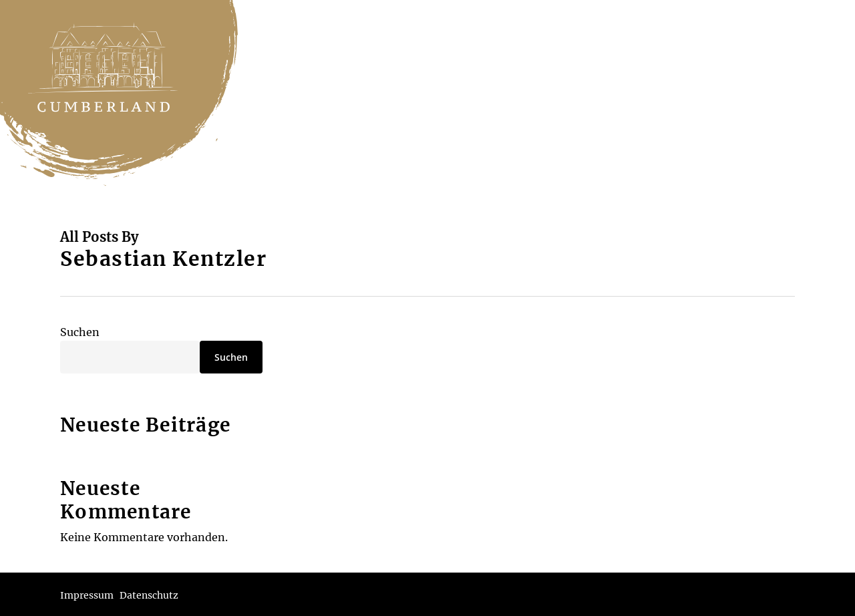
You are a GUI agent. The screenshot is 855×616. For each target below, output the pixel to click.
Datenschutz (149, 595)
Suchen (80, 332)
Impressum (87, 595)
